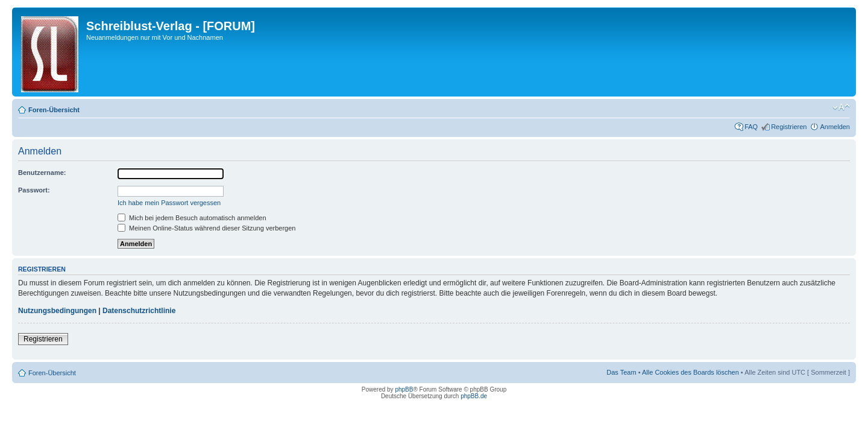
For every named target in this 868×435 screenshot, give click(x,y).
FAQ (751, 127)
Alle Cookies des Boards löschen (690, 372)
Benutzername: (42, 173)
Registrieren (789, 127)
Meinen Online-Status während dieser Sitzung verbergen (206, 228)
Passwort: (34, 190)
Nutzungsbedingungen (57, 311)
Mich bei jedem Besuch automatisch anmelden (192, 218)
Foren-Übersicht (54, 110)
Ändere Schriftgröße (841, 107)
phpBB (404, 389)
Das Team (621, 372)
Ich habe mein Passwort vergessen (169, 203)
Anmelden (835, 127)
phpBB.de (474, 396)
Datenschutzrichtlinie (139, 311)
